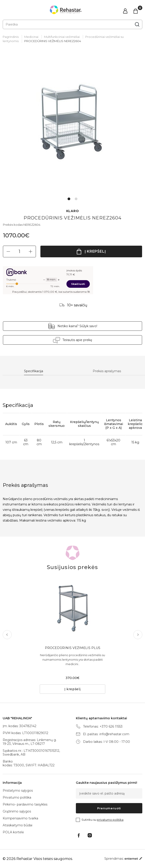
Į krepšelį (95, 251)
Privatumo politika (17, 797)
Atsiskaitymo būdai (18, 825)
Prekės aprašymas (107, 371)
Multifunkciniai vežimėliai (62, 37)
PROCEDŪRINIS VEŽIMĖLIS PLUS (73, 648)
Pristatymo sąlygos (18, 791)
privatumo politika (110, 820)
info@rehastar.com (114, 734)
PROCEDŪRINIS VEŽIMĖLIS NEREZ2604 (53, 41)
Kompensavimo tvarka (20, 818)
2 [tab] (76, 199)
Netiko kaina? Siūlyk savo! (77, 326)
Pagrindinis (11, 37)
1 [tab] (69, 199)
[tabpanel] (72, 124)
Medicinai (31, 37)
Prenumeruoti (109, 808)
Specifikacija (34, 371)
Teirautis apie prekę (77, 340)
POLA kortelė (13, 832)
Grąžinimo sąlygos (17, 811)
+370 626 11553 (111, 727)
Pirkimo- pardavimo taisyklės (25, 804)
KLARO (73, 211)
